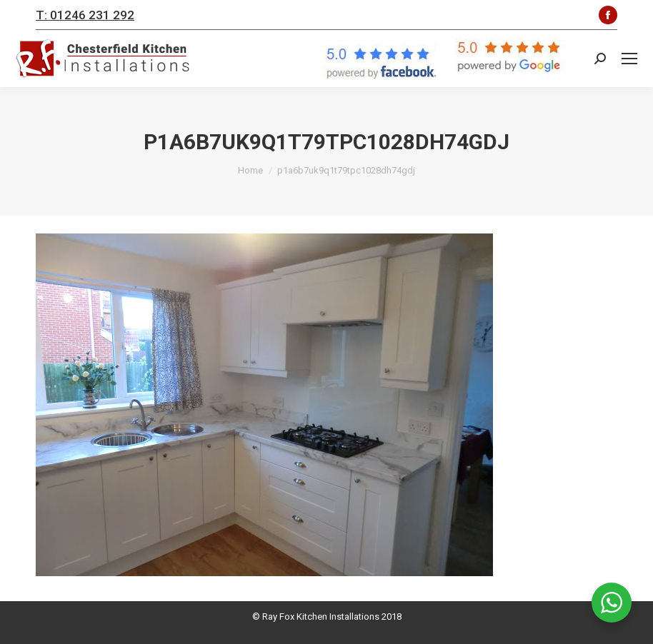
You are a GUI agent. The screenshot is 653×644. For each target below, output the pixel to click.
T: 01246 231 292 (85, 15)
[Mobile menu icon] (629, 59)
